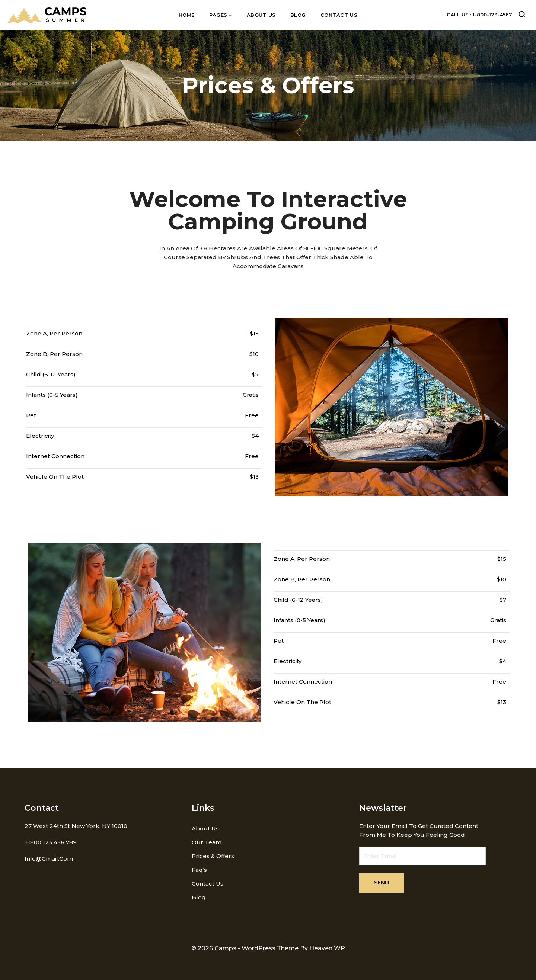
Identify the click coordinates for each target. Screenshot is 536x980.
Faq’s (199, 870)
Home (187, 15)
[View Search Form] (522, 15)
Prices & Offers (213, 856)
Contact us (339, 15)
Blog (298, 15)
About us (261, 15)
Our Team (207, 842)
